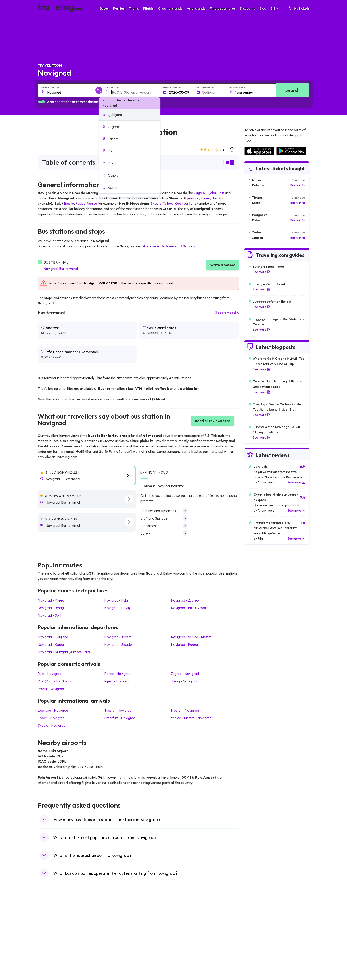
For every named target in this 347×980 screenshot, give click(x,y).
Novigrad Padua (184, 644)
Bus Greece (116, 938)
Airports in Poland (256, 957)
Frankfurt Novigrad (120, 718)
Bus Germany (117, 929)
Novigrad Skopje (118, 644)
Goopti (188, 246)
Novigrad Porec (51, 600)
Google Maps (227, 313)
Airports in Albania (257, 952)
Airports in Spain (255, 919)
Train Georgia (186, 933)
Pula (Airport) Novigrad (57, 681)
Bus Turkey (115, 961)
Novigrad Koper (51, 644)
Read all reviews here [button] (213, 421)
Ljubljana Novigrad (53, 710)
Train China (184, 929)
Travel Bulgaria (50, 929)
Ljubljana (192, 198)
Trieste (69, 203)
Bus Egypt (115, 947)
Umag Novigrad (184, 681)
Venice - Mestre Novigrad (191, 718)
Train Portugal (186, 919)
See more (262, 272)
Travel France (50, 947)
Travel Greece (50, 933)
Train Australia (186, 938)
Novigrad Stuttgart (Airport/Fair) (64, 652)
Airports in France (256, 924)
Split (221, 193)
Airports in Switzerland (260, 938)
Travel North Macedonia (57, 924)
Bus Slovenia (117, 933)
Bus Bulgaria (116, 924)
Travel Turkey (49, 943)
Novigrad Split (49, 615)
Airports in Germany (258, 947)
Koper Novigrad (51, 718)
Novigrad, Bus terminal (61, 269)
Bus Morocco (117, 919)
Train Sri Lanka (186, 924)
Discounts (247, 8)
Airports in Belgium (257, 961)
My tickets (299, 8)
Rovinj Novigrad (51, 689)
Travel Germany (51, 938)
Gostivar (182, 203)
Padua (80, 203)
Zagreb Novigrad (185, 674)
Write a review (222, 265)
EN (275, 8)
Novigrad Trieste (118, 637)
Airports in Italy (254, 943)
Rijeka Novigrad (117, 681)
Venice (92, 203)
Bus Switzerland (119, 957)
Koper (205, 198)
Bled (215, 198)
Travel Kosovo (50, 966)
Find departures (223, 8)
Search (293, 90)
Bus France (116, 943)
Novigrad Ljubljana (53, 637)
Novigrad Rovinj (117, 608)
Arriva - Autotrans (159, 246)
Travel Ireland (49, 961)
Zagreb (199, 193)
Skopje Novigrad (51, 725)
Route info (298, 185)
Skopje (156, 203)
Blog (263, 8)
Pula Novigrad (49, 674)
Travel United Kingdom (56, 919)
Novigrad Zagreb (185, 600)
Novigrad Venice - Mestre (191, 637)
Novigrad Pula (116, 600)
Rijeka (211, 193)
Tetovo (168, 203)
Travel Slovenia (51, 957)
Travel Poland (49, 952)
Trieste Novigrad (118, 710)
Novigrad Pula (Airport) (190, 608)
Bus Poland (116, 952)
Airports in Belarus (257, 933)
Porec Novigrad (117, 674)
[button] (129, 115)
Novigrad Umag (51, 608)
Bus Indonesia (118, 966)
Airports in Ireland (256, 929)
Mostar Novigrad (185, 710)
